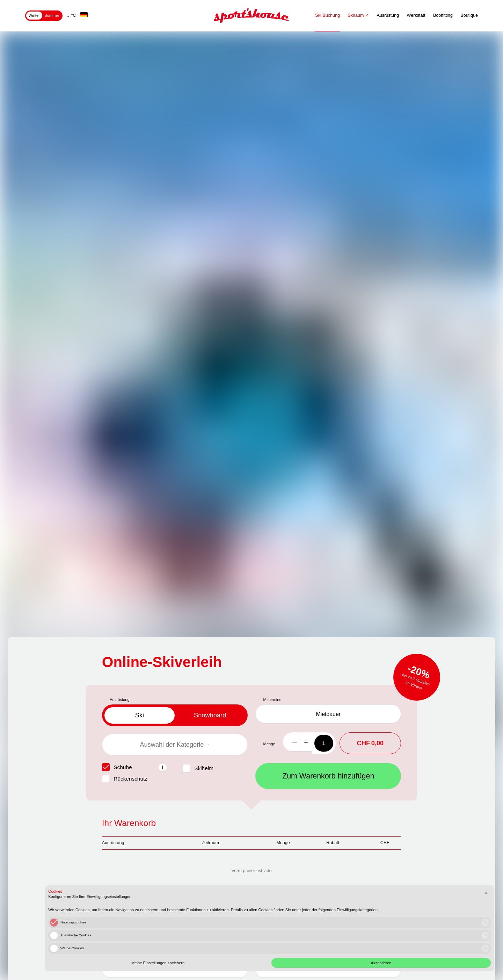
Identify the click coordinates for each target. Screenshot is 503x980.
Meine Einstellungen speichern (373, 946)
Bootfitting (443, 15)
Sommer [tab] (52, 15)
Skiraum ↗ (358, 15)
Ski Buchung (327, 15)
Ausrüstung (388, 15)
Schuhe (123, 767)
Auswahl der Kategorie (175, 745)
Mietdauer (328, 715)
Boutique (469, 15)
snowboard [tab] (210, 715)
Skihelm (204, 768)
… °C (71, 15)
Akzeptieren (442, 946)
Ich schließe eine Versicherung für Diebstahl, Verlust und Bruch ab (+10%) (186, 922)
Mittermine (272, 700)
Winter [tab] (34, 15)
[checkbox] (106, 767)
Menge (269, 746)
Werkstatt (416, 15)
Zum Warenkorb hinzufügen (328, 778)
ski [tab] (140, 715)
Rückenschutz (130, 779)
